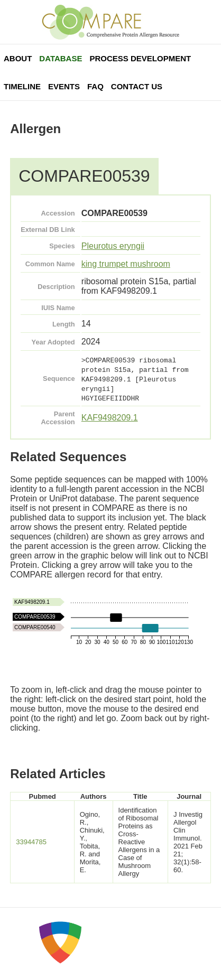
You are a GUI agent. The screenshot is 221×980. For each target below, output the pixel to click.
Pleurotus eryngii (113, 246)
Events (64, 86)
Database (61, 58)
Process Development (140, 58)
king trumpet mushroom (126, 264)
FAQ (95, 86)
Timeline (22, 86)
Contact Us (137, 86)
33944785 (31, 842)
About (18, 58)
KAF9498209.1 (110, 418)
